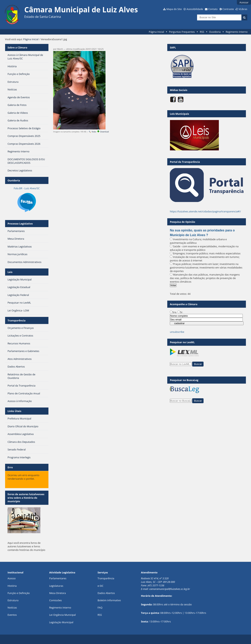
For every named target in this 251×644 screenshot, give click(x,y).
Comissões (55, 600)
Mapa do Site (174, 9)
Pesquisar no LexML (182, 342)
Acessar (244, 2)
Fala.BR (27, 188)
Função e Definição (19, 593)
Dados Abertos (106, 593)
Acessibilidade (195, 9)
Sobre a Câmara (17, 47)
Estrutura (13, 600)
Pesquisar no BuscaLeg (184, 380)
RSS (202, 32)
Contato (213, 9)
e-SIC (100, 586)
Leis (10, 272)
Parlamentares (58, 578)
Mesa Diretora (58, 593)
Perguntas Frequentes (182, 32)
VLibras (243, 9)
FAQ (100, 608)
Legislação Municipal (61, 622)
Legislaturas (56, 586)
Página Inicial (156, 32)
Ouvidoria (215, 32)
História (12, 586)
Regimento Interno (237, 32)
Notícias (12, 608)
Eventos (12, 615)
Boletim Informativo (109, 600)
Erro (10, 467)
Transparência (16, 320)
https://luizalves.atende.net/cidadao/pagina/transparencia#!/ (205, 211)
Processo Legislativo (20, 224)
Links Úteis (14, 411)
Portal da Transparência (185, 162)
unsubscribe (177, 332)
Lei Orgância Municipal (62, 615)
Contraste (228, 9)
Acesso (11, 578)
